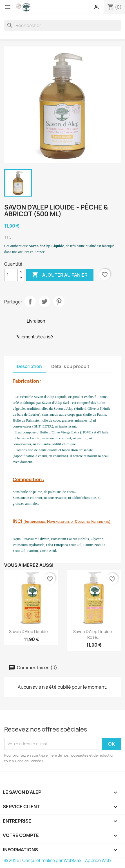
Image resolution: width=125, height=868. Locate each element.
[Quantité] (11, 275)
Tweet (44, 301)
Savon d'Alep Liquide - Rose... (94, 634)
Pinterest (59, 301)
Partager (30, 301)
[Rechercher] (62, 25)
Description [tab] (29, 366)
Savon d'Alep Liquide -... (31, 632)
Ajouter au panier (60, 275)
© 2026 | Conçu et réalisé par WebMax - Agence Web (58, 861)
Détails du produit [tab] (70, 366)
